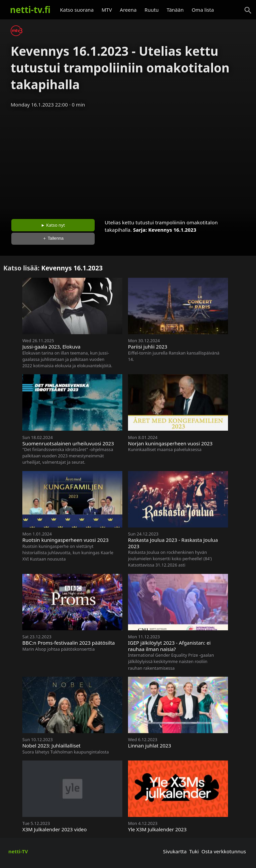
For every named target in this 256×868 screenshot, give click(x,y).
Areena (128, 10)
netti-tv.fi (30, 10)
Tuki (194, 851)
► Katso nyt (53, 225)
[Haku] (248, 10)
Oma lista (203, 10)
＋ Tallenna (53, 238)
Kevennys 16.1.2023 (172, 230)
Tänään (175, 10)
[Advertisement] (128, 161)
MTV (107, 10)
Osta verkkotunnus (224, 851)
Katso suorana (77, 10)
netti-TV (18, 851)
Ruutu (152, 10)
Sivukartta (175, 851)
